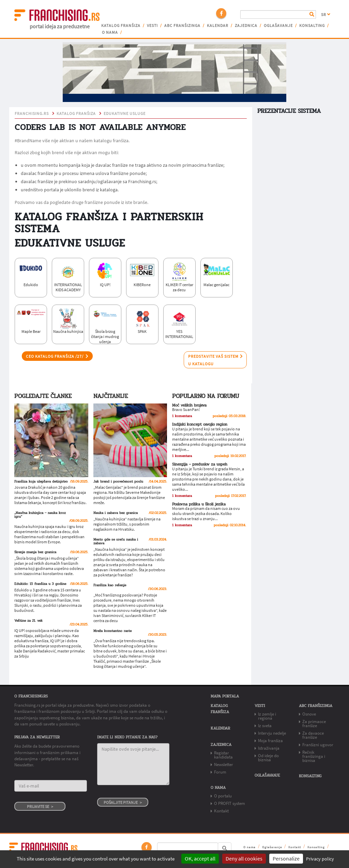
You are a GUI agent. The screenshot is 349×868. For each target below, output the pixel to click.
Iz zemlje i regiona (267, 716)
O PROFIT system (230, 803)
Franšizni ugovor (318, 745)
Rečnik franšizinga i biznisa (314, 756)
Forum (220, 772)
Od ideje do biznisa (268, 758)
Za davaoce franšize (313, 735)
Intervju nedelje (272, 733)
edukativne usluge (125, 114)
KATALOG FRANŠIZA (76, 114)
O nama (110, 32)
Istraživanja (269, 748)
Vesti (152, 26)
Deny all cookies (244, 858)
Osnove (309, 714)
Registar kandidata (223, 755)
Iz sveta (265, 726)
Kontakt (221, 811)
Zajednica (246, 26)
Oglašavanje (278, 26)
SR (326, 15)
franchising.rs (32, 114)
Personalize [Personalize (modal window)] (286, 858)
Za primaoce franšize (314, 724)
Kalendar (218, 26)
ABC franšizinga (182, 26)
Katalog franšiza (121, 26)
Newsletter (224, 764)
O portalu (223, 796)
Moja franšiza (270, 741)
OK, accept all (200, 858)
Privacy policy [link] (320, 859)
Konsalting (312, 26)
